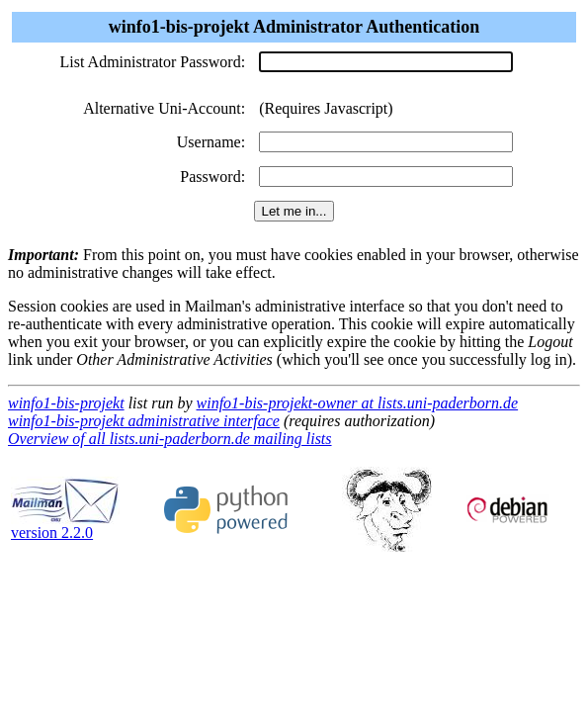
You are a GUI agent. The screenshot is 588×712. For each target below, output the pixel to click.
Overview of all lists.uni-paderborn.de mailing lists (170, 439)
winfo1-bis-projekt (66, 403)
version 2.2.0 (65, 526)
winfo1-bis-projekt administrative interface (144, 421)
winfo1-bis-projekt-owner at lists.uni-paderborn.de (358, 403)
